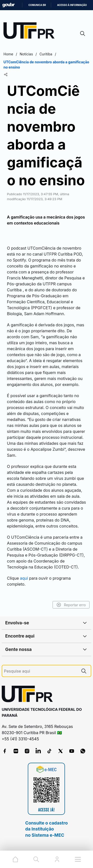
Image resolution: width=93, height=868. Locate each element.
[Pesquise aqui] (40, 671)
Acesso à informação (72, 5)
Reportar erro (71, 605)
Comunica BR (37, 5)
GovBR (8, 5)
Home (8, 54)
